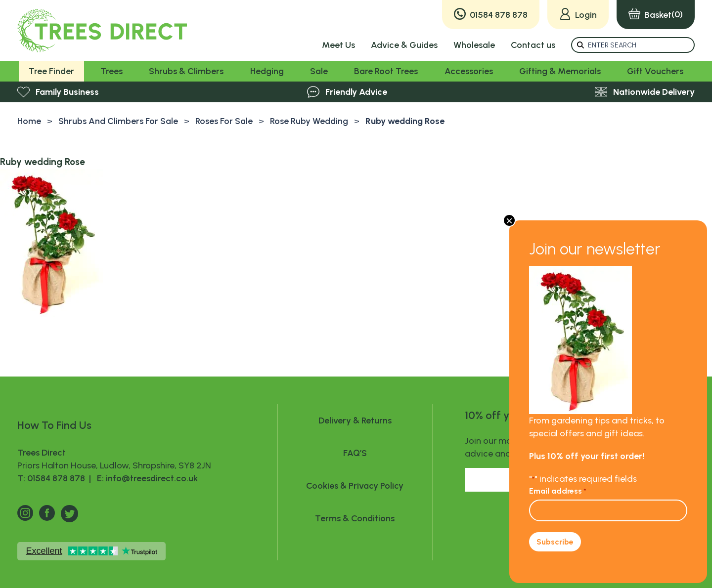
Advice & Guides (404, 45)
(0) (656, 15)
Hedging (267, 71)
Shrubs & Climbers (186, 71)
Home (29, 121)
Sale (319, 71)
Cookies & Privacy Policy (355, 486)
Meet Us (338, 45)
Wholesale (474, 45)
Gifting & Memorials (560, 71)
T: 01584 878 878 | (55, 478)
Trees (111, 71)
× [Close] (509, 220)
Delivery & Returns (355, 420)
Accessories (469, 71)
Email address (558, 491)
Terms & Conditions (355, 518)
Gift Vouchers (655, 71)
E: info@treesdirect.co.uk (145, 478)
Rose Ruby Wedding (309, 121)
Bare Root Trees (386, 71)
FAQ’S (355, 453)
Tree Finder (51, 71)
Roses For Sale (224, 121)
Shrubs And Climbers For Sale (118, 121)
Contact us (533, 45)
